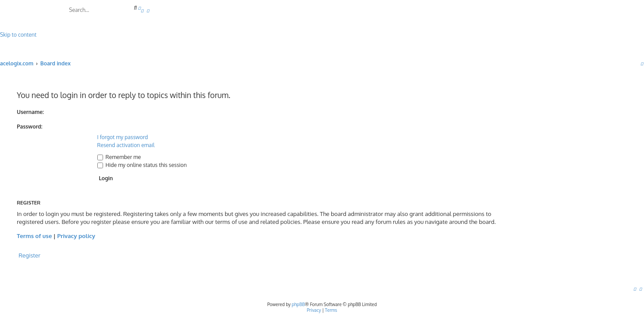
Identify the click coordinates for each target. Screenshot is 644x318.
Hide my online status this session (142, 165)
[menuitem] (142, 10)
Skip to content (18, 35)
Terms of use (34, 236)
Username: (30, 112)
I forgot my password (123, 137)
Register (29, 255)
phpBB (299, 304)
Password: (30, 127)
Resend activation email (126, 145)
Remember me (119, 157)
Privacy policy (76, 236)
